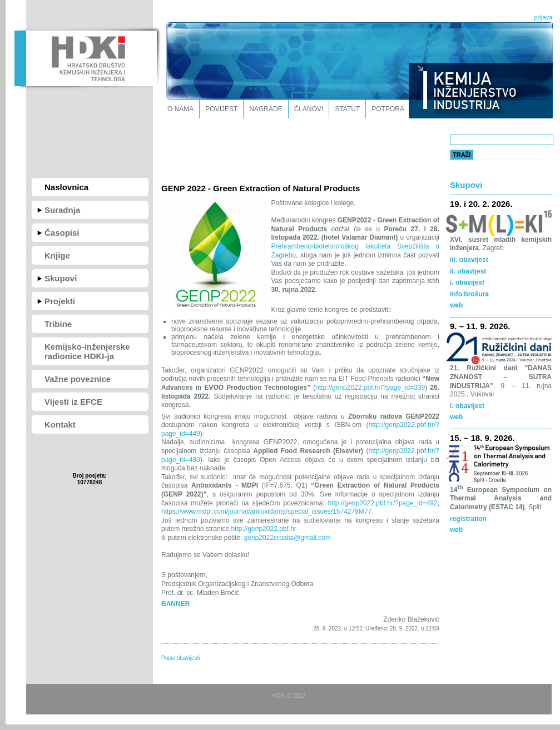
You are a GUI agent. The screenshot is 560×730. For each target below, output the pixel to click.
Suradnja (62, 210)
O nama (180, 109)
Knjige (57, 255)
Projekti (60, 301)
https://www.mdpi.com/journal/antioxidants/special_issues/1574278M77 (266, 512)
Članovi (309, 109)
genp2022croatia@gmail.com (286, 538)
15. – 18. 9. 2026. (482, 438)
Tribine (58, 324)
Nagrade (266, 109)
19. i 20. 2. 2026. (481, 204)
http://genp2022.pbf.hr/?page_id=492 (382, 503)
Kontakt (60, 424)
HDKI (85, 57)
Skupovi (61, 278)
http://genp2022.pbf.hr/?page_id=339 (370, 388)
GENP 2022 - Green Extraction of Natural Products (261, 188)
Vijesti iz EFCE (73, 402)
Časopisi (62, 233)
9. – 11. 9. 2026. (480, 326)
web (456, 530)
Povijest (221, 109)
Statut (347, 109)
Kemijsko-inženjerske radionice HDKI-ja (87, 351)
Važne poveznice (78, 379)
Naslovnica (66, 187)
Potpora (388, 109)
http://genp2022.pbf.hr (263, 529)
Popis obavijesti (180, 658)
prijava (543, 17)
